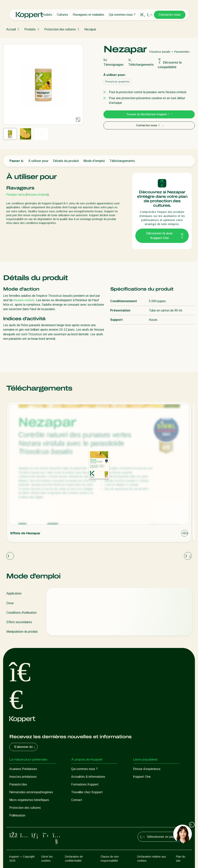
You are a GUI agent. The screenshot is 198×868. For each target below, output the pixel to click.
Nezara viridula (37, 195)
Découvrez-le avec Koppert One (165, 236)
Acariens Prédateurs (23, 769)
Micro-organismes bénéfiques (29, 800)
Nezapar (90, 29)
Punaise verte (16, 195)
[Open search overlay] (143, 15)
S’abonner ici (25, 747)
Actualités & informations (88, 777)
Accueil (11, 29)
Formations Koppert (85, 784)
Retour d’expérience (147, 769)
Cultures (62, 15)
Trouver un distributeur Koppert (149, 114)
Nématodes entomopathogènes (31, 792)
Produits (47, 15)
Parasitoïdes (18, 784)
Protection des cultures (60, 29)
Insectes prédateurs (23, 777)
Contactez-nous (170, 15)
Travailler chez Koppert (87, 792)
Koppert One (142, 777)
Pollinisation (17, 815)
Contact (77, 800)
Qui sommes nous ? (122, 15)
